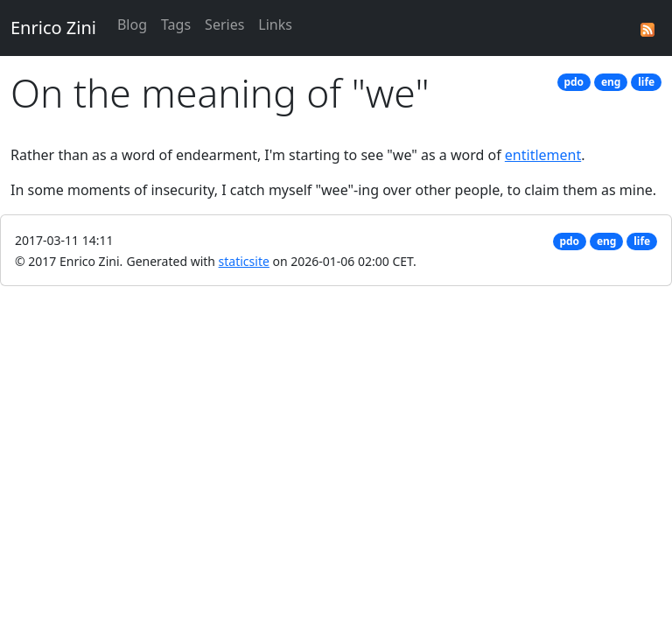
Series (224, 24)
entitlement (543, 155)
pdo (574, 82)
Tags (176, 24)
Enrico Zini (53, 28)
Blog (132, 24)
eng (611, 82)
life (646, 82)
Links (275, 24)
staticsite (244, 261)
